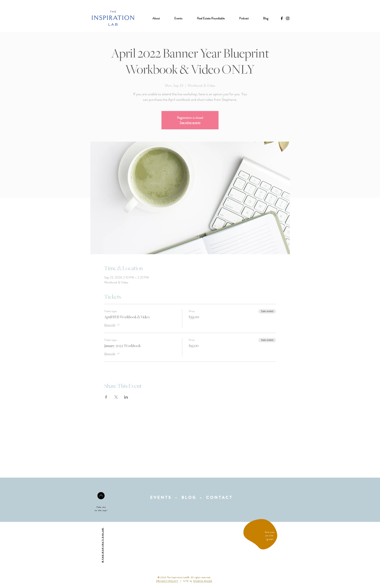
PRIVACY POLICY (167, 581)
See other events (190, 123)
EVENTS (161, 498)
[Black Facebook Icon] (282, 18)
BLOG (189, 498)
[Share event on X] (116, 397)
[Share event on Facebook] (106, 397)
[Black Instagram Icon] (288, 18)
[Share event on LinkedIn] (126, 397)
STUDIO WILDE (203, 581)
